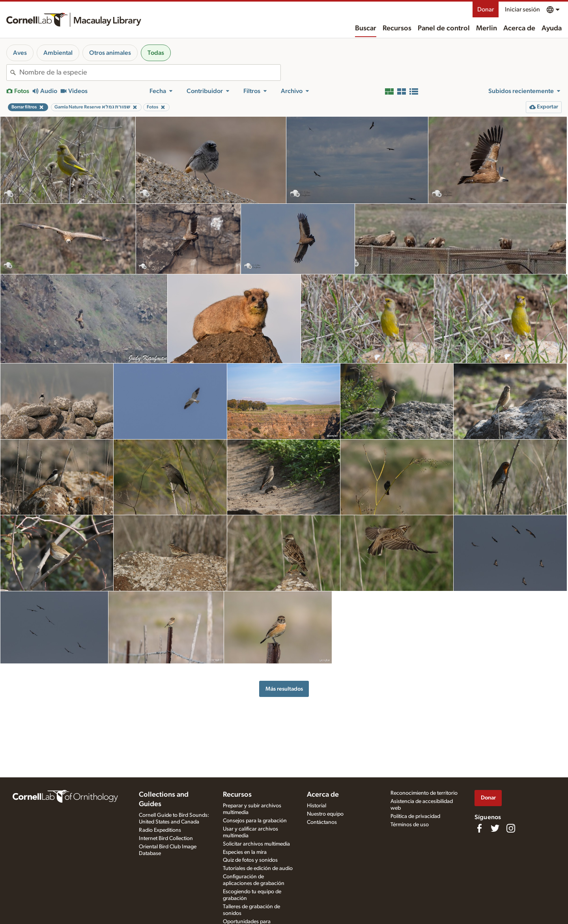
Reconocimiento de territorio (424, 793)
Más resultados (284, 689)
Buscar (366, 28)
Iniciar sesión (522, 9)
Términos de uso (410, 825)
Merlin (487, 28)
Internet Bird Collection (166, 838)
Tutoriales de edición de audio (258, 868)
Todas (156, 53)
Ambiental (58, 53)
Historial (317, 806)
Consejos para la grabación (255, 821)
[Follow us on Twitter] (495, 828)
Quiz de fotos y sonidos (250, 860)
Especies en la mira (245, 852)
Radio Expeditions (160, 830)
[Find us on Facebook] (479, 828)
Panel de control (444, 28)
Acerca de (519, 28)
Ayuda (552, 28)
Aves (20, 53)
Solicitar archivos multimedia (256, 844)
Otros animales (110, 53)
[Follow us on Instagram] (511, 828)
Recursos (397, 28)
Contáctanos (322, 822)
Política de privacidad (415, 816)
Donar (486, 9)
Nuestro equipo (325, 814)
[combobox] (150, 73)
